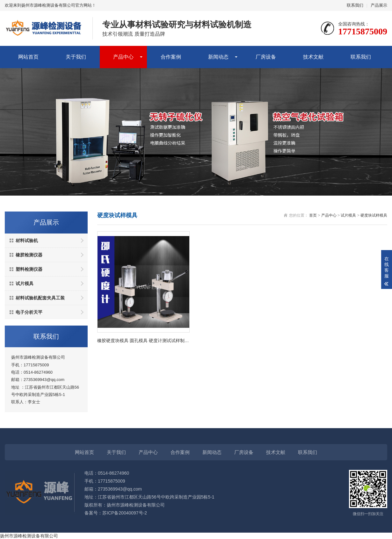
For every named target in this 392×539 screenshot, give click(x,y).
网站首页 (28, 57)
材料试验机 (27, 241)
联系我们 (355, 5)
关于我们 (76, 57)
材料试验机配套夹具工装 (40, 298)
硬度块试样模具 (374, 215)
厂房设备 (266, 57)
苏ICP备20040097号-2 (125, 513)
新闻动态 (218, 57)
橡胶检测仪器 (29, 255)
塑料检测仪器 (29, 269)
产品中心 (123, 57)
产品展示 (379, 5)
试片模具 (25, 284)
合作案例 (171, 57)
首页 (313, 215)
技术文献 (313, 57)
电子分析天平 (29, 312)
